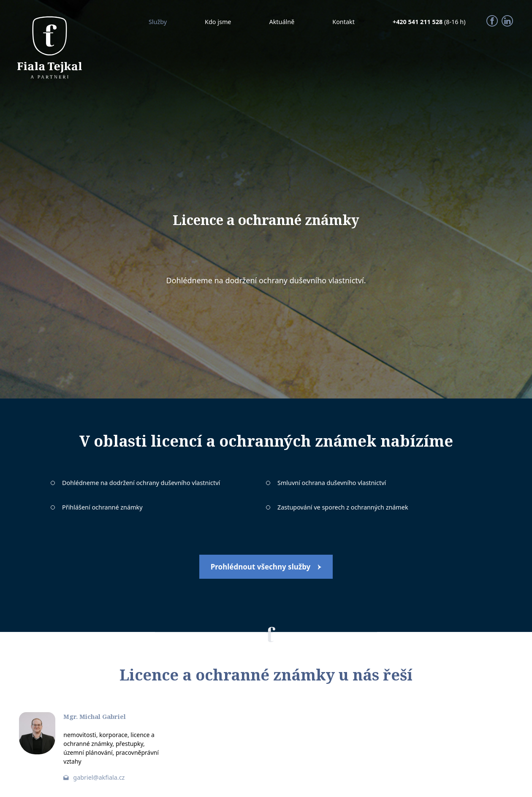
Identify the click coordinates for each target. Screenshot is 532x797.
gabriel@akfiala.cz (99, 777)
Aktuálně (282, 22)
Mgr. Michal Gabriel (95, 717)
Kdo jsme (218, 22)
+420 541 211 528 (418, 22)
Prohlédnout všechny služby (261, 567)
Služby (158, 22)
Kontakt (343, 22)
